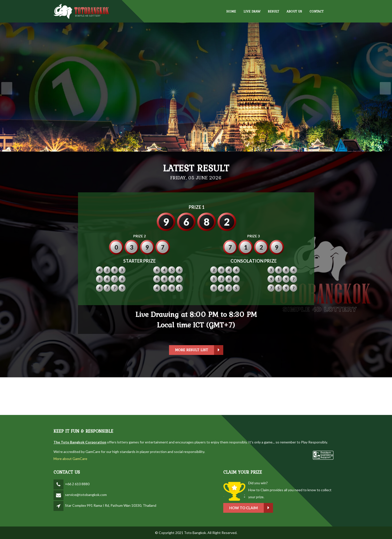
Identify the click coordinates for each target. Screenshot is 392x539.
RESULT (273, 11)
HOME (231, 11)
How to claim (251, 508)
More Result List (199, 350)
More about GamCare (70, 459)
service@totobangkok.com (86, 495)
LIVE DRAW (252, 11)
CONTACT (316, 11)
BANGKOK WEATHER (196, 396)
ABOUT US (294, 11)
